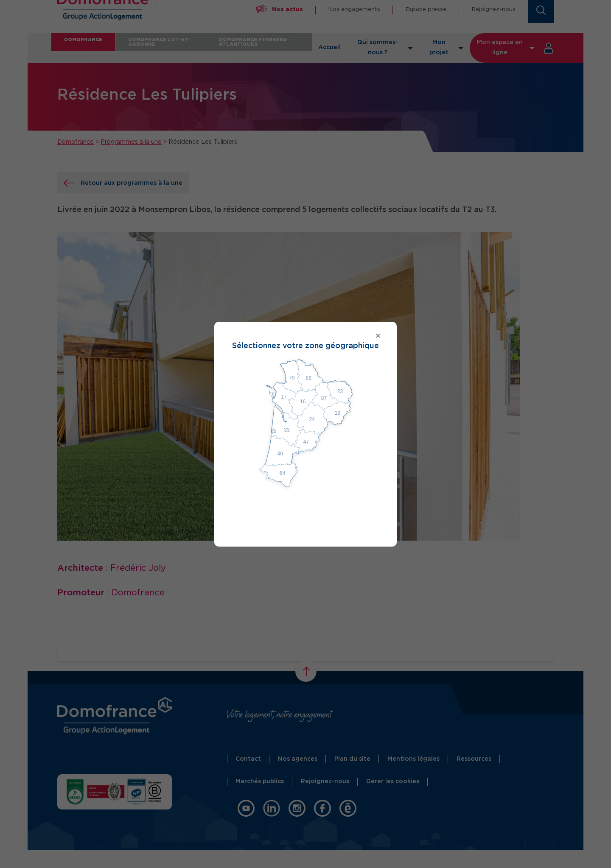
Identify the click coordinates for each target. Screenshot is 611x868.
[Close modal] (305, 336)
